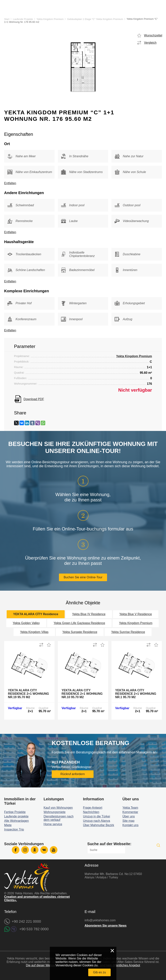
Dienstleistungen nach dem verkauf (58, 818)
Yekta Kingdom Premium (50, 19)
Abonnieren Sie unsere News (106, 926)
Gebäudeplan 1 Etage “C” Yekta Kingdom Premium (95, 19)
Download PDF (34, 399)
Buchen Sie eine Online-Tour (83, 577)
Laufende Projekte (23, 19)
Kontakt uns (131, 825)
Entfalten (10, 183)
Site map (128, 821)
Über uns (129, 816)
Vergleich (150, 43)
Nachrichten (91, 812)
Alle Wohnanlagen (17, 821)
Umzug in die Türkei (96, 816)
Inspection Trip (14, 829)
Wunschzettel (153, 35)
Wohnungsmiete (54, 812)
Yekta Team (130, 808)
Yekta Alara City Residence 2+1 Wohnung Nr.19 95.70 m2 (29, 694)
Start (7, 19)
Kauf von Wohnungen (58, 808)
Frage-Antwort (93, 808)
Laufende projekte (16, 816)
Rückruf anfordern (73, 774)
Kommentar (130, 812)
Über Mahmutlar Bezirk (98, 825)
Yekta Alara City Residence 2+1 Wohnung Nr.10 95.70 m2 (82, 694)
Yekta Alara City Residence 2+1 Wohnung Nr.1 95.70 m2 (136, 694)
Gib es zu (99, 972)
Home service (53, 824)
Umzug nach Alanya (96, 821)
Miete (8, 825)
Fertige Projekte (15, 812)
